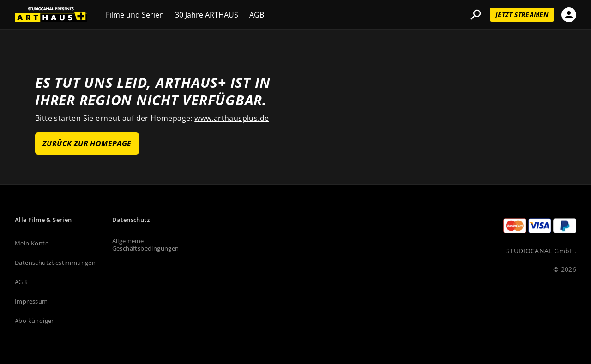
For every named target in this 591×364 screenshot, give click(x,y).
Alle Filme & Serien (43, 220)
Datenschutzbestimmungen (55, 263)
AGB (257, 15)
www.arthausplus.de (232, 118)
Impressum (31, 302)
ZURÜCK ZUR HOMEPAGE (87, 143)
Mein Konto (32, 244)
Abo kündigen (35, 321)
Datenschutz (131, 220)
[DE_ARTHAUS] (51, 15)
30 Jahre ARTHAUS (207, 15)
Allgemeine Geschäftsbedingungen (146, 245)
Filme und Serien (135, 15)
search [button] (475, 15)
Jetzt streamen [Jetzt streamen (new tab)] (522, 15)
